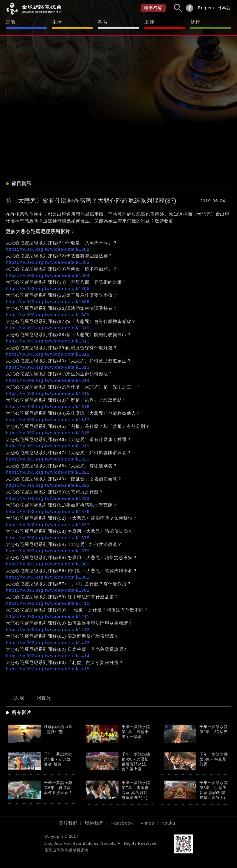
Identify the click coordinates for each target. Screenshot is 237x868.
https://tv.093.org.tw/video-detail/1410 (48, 603)
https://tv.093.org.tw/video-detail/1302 (48, 249)
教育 (103, 22)
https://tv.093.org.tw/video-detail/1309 (48, 315)
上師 (149, 22)
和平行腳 (153, 8)
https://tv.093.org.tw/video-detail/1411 (48, 616)
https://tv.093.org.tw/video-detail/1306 (48, 302)
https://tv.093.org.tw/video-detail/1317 (48, 420)
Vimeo (147, 823)
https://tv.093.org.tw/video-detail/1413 (48, 643)
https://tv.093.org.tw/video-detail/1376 (48, 511)
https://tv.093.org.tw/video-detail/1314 (48, 380)
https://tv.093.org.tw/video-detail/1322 (48, 485)
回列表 (17, 698)
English (206, 8)
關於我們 (68, 823)
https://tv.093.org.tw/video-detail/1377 (48, 525)
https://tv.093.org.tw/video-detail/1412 (48, 629)
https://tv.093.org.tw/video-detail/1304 (48, 275)
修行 (195, 22)
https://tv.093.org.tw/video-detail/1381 (48, 577)
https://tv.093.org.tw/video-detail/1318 (48, 433)
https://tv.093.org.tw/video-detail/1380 (48, 564)
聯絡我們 (94, 823)
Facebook (122, 823)
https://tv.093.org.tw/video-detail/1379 (48, 551)
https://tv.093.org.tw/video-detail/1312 (48, 354)
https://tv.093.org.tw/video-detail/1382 (48, 590)
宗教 (11, 22)
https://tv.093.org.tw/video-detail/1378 (48, 538)
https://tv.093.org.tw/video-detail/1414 (48, 656)
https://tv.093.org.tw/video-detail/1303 (48, 262)
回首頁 (44, 698)
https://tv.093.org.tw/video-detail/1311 (48, 341)
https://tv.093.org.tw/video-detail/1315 (48, 393)
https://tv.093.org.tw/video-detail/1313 (48, 367)
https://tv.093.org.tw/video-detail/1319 (48, 446)
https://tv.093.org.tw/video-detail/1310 (48, 328)
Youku (169, 823)
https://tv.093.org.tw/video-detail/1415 (48, 669)
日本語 (224, 8)
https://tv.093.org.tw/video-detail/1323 (48, 498)
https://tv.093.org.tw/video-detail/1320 (48, 459)
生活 (57, 22)
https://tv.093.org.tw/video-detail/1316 (48, 406)
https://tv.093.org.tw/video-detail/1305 (48, 288)
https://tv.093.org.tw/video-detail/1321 (48, 472)
